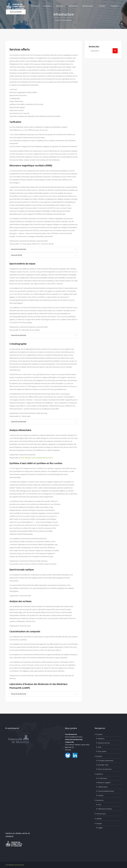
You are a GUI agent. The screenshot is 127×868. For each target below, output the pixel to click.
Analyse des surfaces (17, 110)
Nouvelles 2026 (103, 765)
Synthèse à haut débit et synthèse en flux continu (26, 104)
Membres (59, 6)
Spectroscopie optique (17, 107)
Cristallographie (15, 98)
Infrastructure (88, 6)
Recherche (73, 6)
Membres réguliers (104, 783)
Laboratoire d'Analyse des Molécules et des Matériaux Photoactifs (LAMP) (35, 116)
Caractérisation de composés (19, 113)
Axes (99, 805)
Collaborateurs (103, 787)
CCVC (7, 865)
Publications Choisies (105, 809)
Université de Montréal (19, 249)
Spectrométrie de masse (18, 95)
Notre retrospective (105, 769)
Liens (100, 747)
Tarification (13, 89)
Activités (47, 6)
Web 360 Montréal (18, 865)
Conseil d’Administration (106, 791)
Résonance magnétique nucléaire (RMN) (23, 92)
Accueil (58, 20)
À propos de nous (104, 743)
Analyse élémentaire (16, 101)
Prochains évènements (106, 761)
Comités (101, 795)
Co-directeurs (102, 778)
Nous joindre (102, 751)
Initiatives (101, 739)
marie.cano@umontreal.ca (74, 737)
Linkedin (102, 6)
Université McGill (16, 255)
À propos (35, 6)
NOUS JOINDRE (16, 12)
